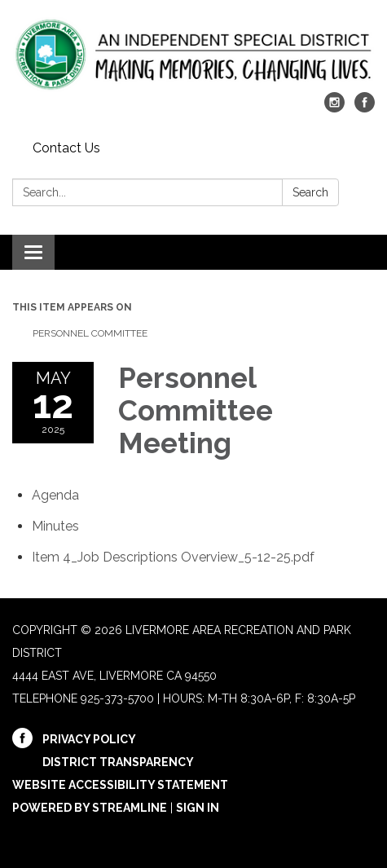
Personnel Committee (91, 333)
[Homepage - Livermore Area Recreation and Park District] (193, 54)
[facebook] (365, 108)
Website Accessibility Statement (120, 785)
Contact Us (66, 148)
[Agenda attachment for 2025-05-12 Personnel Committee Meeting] (55, 495)
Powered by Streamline (90, 808)
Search (310, 192)
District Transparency (118, 762)
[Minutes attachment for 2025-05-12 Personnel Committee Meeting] (55, 526)
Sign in (198, 808)
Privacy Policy (89, 739)
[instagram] (334, 108)
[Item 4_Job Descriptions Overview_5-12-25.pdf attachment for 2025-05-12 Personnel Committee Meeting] (173, 557)
